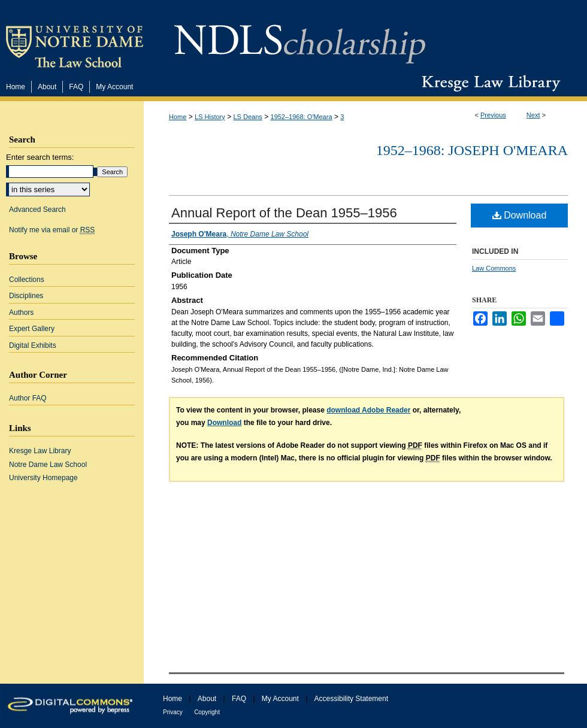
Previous (493, 115)
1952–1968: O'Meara (302, 117)
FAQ (239, 699)
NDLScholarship (300, 37)
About (207, 699)
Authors (21, 313)
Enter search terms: (40, 157)
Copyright (207, 712)
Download (520, 215)
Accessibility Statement (351, 699)
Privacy (173, 712)
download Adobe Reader (368, 410)
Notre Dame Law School (48, 465)
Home (178, 117)
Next (533, 115)
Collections (27, 280)
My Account (280, 699)
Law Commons (494, 268)
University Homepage (43, 478)
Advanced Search (37, 210)
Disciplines (26, 296)
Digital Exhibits (33, 345)
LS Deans (248, 117)
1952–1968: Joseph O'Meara (472, 150)
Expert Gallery (32, 329)
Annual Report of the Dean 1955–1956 (284, 213)
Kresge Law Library (488, 83)
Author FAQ (28, 398)
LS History (210, 117)
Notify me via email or (52, 230)
